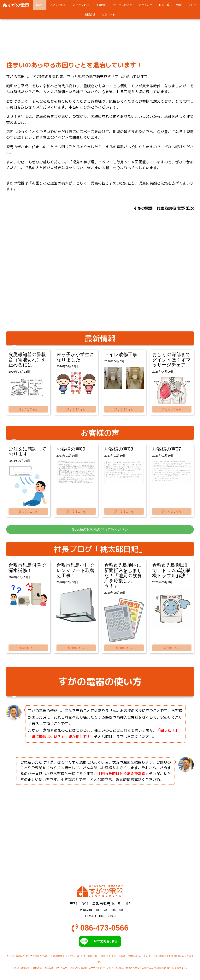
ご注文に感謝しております (27, 452)
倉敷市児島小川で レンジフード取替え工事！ (77, 570)
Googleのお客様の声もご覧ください (100, 529)
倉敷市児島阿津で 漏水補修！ (29, 568)
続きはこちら (28, 648)
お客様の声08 (119, 449)
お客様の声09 (71, 449)
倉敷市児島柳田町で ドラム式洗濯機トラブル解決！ (171, 570)
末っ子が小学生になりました (75, 357)
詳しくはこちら (28, 409)
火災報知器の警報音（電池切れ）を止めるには (27, 360)
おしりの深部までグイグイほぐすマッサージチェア (172, 360)
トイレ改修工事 (121, 354)
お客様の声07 (167, 449)
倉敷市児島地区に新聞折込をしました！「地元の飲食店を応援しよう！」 (123, 575)
